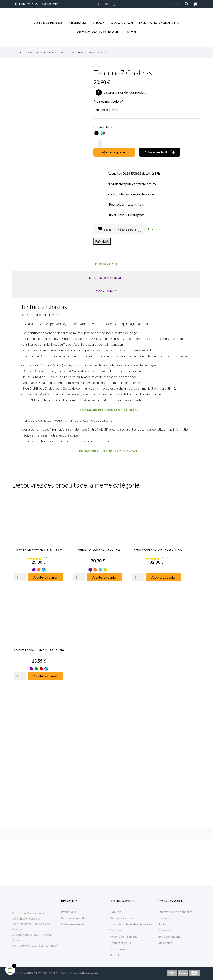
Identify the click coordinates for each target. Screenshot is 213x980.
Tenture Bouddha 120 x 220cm (98, 550)
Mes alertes (166, 943)
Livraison (115, 912)
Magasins (116, 955)
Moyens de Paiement (123, 937)
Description (106, 264)
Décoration (122, 22)
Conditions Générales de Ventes (131, 924)
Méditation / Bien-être (159, 22)
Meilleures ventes (73, 924)
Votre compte (171, 901)
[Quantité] (100, 143)
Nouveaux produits (73, 918)
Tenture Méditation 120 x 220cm (39, 550)
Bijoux (99, 22)
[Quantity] (20, 577)
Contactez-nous (120, 943)
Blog (131, 32)
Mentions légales (121, 918)
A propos (116, 930)
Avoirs (162, 924)
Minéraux (77, 22)
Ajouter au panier (114, 152)
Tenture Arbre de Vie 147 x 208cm (157, 550)
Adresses (165, 930)
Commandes (166, 918)
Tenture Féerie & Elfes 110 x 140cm (39, 650)
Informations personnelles (175, 912)
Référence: (101, 110)
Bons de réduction (170, 937)
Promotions (68, 912)
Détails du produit (106, 278)
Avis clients (106, 291)
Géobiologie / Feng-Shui (99, 32)
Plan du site (117, 949)
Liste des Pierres (48, 22)
